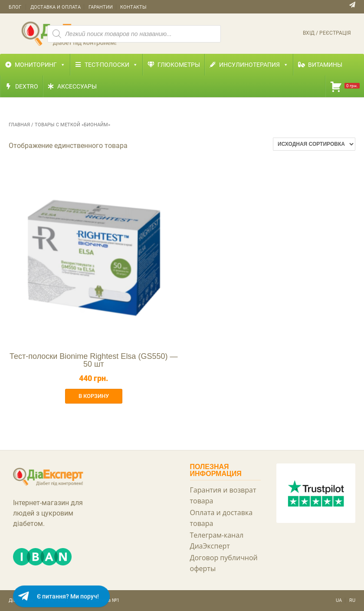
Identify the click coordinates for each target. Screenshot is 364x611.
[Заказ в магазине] (314, 144)
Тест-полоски (111, 65)
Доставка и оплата (56, 7)
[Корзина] (345, 86)
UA (339, 600)
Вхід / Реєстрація (327, 33)
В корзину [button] (94, 396)
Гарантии (101, 7)
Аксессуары (77, 86)
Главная (19, 125)
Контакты (133, 7)
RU (352, 600)
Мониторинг (40, 65)
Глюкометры (179, 65)
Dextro (27, 86)
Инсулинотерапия (254, 65)
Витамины (325, 65)
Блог (15, 7)
